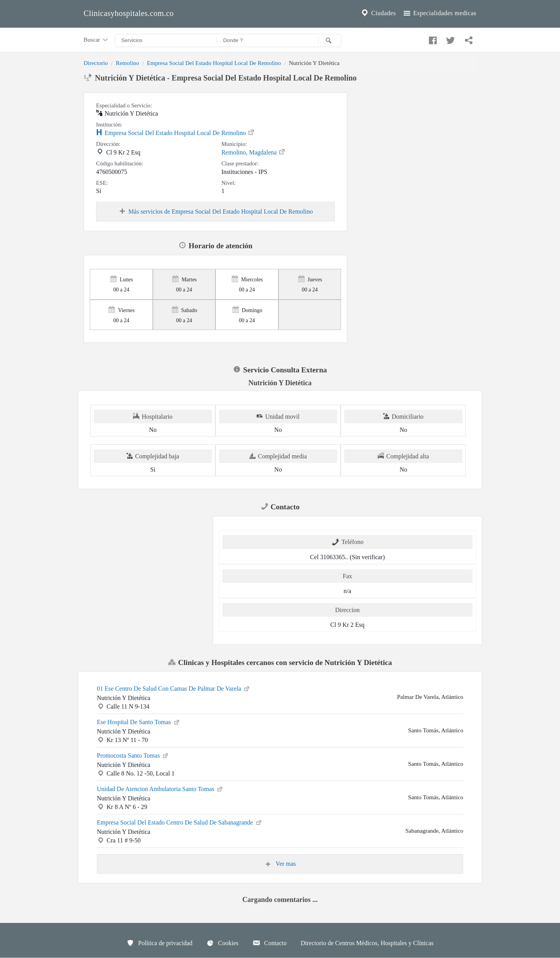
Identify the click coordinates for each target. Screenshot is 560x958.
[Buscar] (330, 40)
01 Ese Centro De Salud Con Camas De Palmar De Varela (174, 688)
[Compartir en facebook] (432, 39)
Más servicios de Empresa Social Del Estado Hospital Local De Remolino (216, 212)
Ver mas (280, 864)
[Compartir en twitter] (450, 39)
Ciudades (378, 13)
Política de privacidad (159, 943)
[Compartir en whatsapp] (468, 39)
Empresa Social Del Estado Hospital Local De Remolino (214, 63)
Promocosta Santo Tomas (133, 755)
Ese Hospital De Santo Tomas (139, 721)
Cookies (222, 943)
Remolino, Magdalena (254, 152)
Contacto (269, 943)
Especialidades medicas (439, 13)
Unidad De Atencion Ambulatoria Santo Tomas (160, 788)
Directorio (96, 63)
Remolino (128, 63)
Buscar (96, 40)
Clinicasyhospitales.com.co (129, 13)
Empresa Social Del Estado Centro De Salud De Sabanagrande (180, 822)
